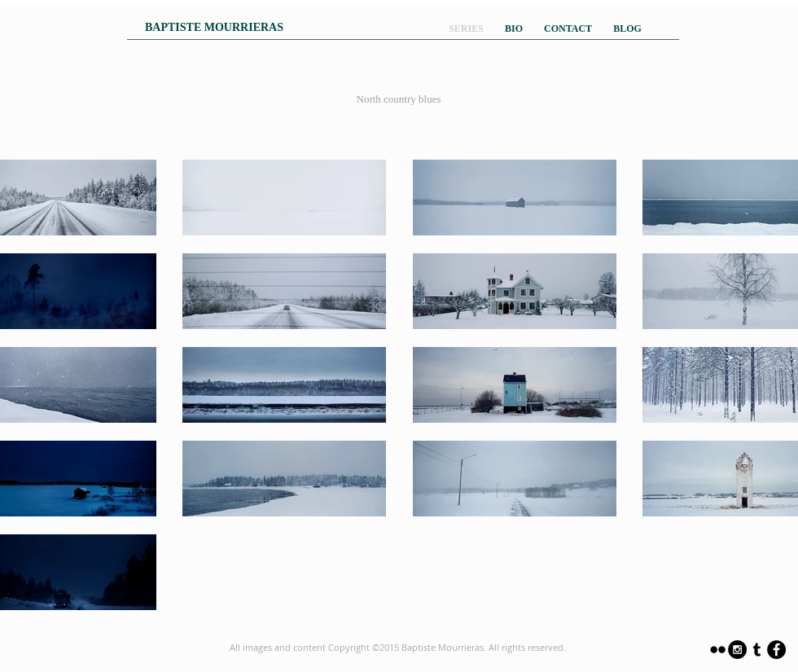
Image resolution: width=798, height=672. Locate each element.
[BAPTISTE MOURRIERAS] (214, 28)
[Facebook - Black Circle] (776, 650)
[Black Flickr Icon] (718, 650)
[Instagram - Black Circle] (737, 650)
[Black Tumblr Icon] (757, 650)
